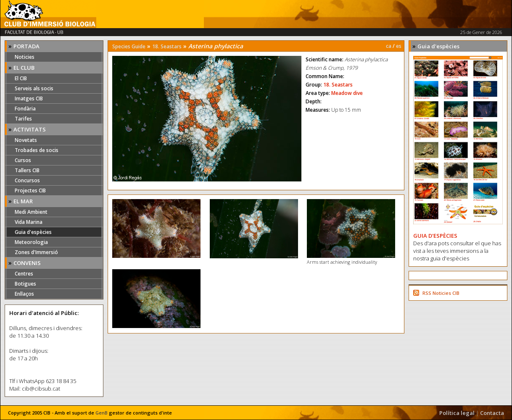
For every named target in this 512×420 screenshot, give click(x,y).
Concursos (27, 180)
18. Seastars (167, 46)
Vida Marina (29, 222)
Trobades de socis (37, 150)
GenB (102, 413)
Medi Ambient (31, 212)
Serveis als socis (34, 88)
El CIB (21, 78)
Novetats (26, 140)
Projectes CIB (30, 190)
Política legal (457, 413)
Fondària (25, 109)
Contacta (492, 413)
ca (389, 46)
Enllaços (24, 294)
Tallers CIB (27, 170)
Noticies (25, 57)
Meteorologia (31, 242)
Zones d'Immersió (36, 252)
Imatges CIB (29, 98)
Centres (24, 274)
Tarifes (23, 119)
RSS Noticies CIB (441, 293)
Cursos (23, 160)
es (399, 46)
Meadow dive (347, 93)
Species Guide (129, 46)
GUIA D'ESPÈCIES (435, 236)
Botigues (25, 284)
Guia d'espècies (33, 232)
